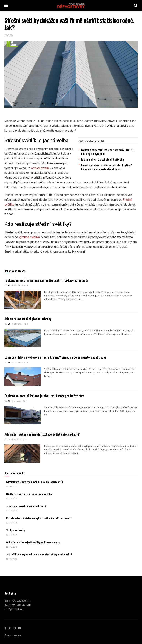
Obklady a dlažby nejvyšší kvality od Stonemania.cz (33, 542)
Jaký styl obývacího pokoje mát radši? (26, 506)
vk (9, 286)
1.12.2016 (12, 499)
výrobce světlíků (29, 237)
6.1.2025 (17, 401)
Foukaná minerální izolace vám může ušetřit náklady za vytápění (107, 152)
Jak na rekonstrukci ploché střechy (102, 159)
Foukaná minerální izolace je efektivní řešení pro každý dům (44, 396)
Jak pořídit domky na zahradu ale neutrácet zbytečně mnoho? (39, 554)
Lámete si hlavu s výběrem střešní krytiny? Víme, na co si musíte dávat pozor (106, 167)
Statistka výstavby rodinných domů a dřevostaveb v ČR (35, 482)
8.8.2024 (17, 440)
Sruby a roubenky (16, 530)
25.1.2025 (17, 362)
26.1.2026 (17, 286)
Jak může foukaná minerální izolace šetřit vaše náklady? (42, 434)
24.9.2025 (17, 324)
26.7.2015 (12, 486)
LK (9, 324)
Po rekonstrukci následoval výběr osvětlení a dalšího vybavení (39, 518)
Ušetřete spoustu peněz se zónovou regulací (30, 494)
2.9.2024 (9, 35)
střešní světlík (40, 168)
